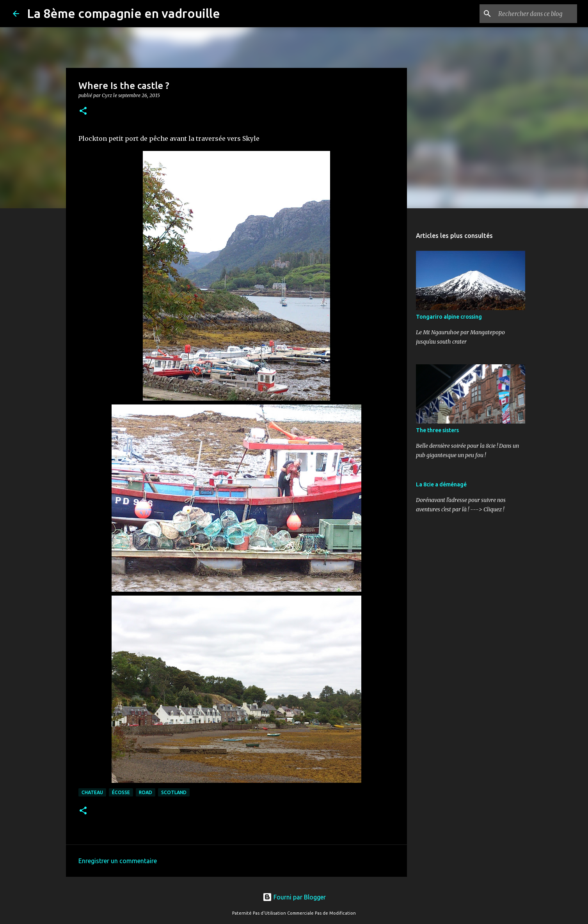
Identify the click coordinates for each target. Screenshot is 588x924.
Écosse (121, 792)
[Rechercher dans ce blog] (536, 14)
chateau (92, 792)
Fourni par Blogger (294, 897)
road (146, 792)
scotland (174, 792)
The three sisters (437, 430)
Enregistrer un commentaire (118, 861)
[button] (83, 111)
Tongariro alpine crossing (449, 317)
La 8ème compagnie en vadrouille (123, 13)
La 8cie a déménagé (441, 484)
